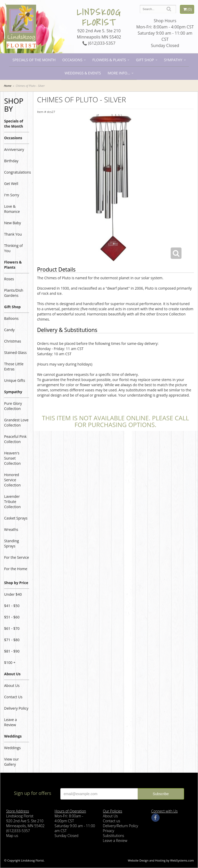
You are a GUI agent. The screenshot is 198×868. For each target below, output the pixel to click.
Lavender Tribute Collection (12, 502)
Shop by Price (16, 583)
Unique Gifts (15, 380)
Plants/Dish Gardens (14, 293)
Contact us (112, 821)
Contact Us (13, 697)
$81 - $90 (12, 651)
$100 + (10, 662)
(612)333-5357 (99, 43)
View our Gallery (11, 762)
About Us (12, 674)
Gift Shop (145, 60)
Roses (9, 279)
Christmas (13, 341)
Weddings (13, 736)
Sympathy (173, 60)
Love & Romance (12, 209)
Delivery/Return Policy (121, 826)
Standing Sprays (11, 543)
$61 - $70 (12, 628)
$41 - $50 (12, 606)
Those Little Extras (14, 366)
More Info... (119, 73)
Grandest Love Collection (16, 423)
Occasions (72, 60)
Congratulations (17, 172)
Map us (12, 836)
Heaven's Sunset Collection (12, 458)
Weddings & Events (83, 73)
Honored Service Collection (12, 480)
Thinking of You (13, 248)
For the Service (16, 557)
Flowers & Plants (109, 60)
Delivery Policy (16, 708)
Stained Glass (15, 352)
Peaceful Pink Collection (15, 439)
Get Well (11, 184)
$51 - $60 (12, 617)
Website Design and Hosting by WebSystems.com (161, 860)
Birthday (11, 161)
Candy (9, 330)
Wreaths (11, 529)
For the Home (16, 569)
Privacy (109, 831)
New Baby (13, 223)
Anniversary (14, 149)
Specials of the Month (34, 60)
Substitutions (113, 836)
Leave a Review (10, 722)
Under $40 (13, 594)
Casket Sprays (16, 518)
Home (8, 86)
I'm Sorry (12, 195)
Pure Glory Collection (13, 406)
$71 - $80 (12, 640)
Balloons (11, 318)
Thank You (13, 234)
